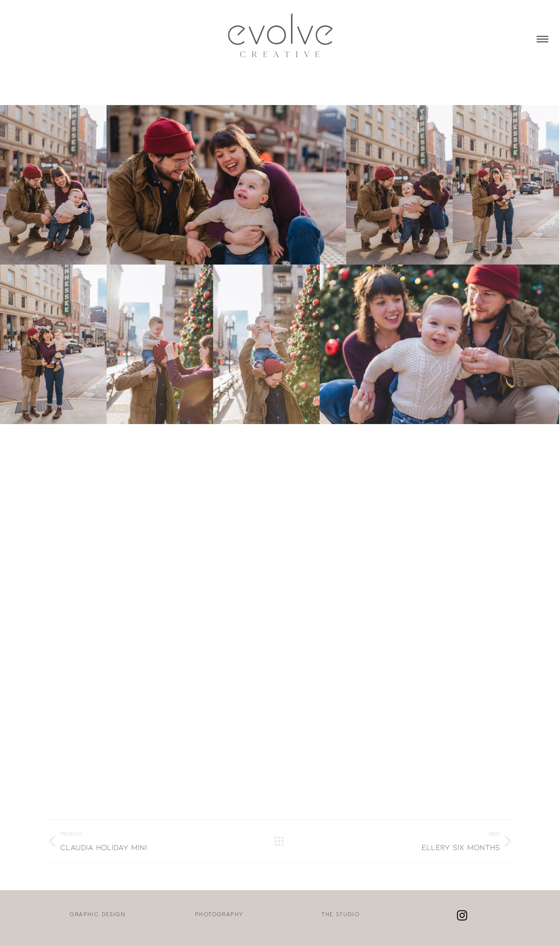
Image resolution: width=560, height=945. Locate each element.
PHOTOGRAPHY (219, 915)
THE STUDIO (341, 915)
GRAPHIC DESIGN (98, 915)
